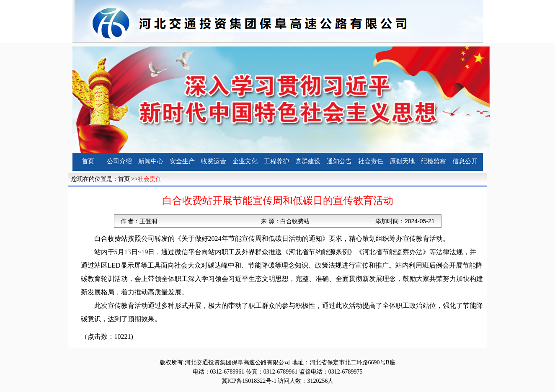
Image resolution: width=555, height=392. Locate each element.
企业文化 (245, 161)
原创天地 (402, 161)
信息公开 (465, 161)
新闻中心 (151, 161)
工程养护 (276, 161)
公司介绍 (119, 161)
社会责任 (371, 161)
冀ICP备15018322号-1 (249, 381)
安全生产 (182, 161)
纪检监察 (434, 161)
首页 (88, 161)
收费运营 (214, 161)
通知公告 (339, 161)
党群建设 (308, 161)
